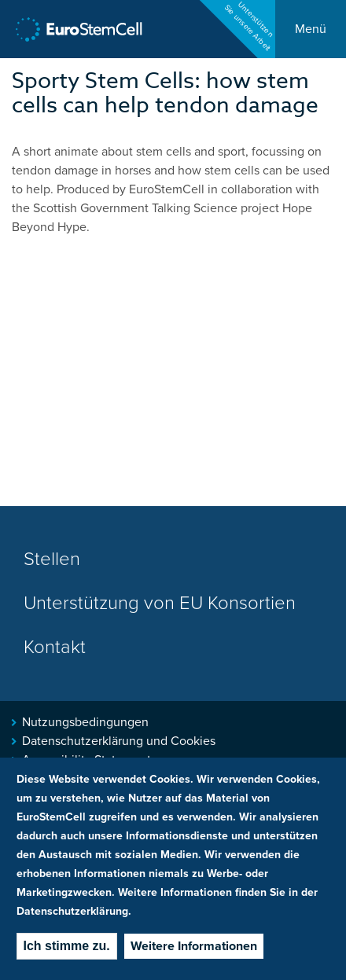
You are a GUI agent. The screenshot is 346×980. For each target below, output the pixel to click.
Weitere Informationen (194, 946)
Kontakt (55, 647)
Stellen (52, 559)
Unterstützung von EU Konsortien (160, 603)
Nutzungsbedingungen (85, 722)
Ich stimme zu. (67, 946)
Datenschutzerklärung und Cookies (119, 741)
